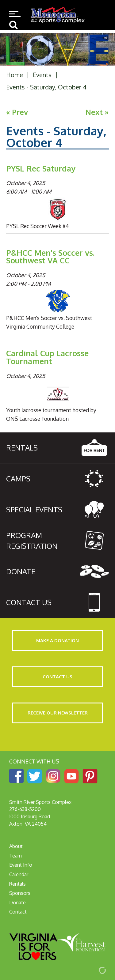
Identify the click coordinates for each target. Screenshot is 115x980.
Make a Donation (57, 641)
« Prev (17, 112)
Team (15, 856)
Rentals (17, 884)
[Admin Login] (95, 970)
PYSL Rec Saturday (41, 168)
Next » (97, 112)
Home (15, 75)
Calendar (19, 874)
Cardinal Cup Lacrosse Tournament (47, 357)
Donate (17, 903)
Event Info (21, 865)
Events (42, 75)
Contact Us (57, 677)
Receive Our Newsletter (58, 713)
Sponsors (20, 893)
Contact (18, 912)
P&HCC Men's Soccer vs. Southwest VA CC (50, 257)
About (16, 846)
